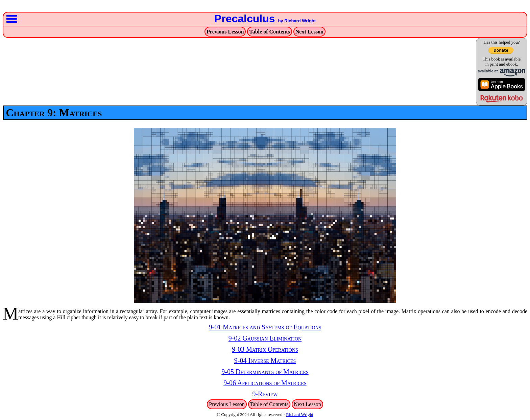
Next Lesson (309, 32)
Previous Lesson (225, 32)
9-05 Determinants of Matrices (265, 372)
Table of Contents (269, 32)
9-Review (265, 394)
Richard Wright (299, 414)
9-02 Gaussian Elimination (265, 338)
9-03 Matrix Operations (265, 349)
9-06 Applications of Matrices (265, 383)
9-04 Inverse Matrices (265, 360)
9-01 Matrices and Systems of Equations (265, 327)
